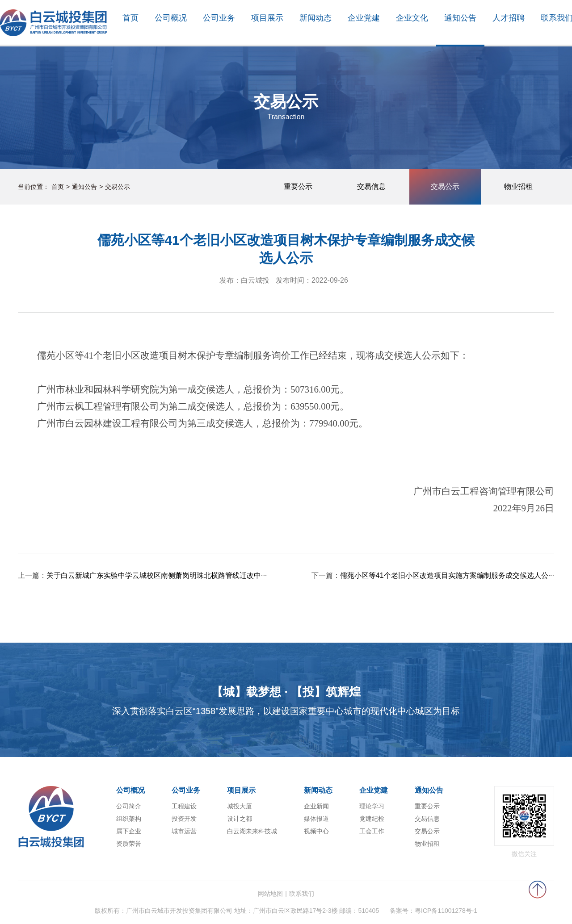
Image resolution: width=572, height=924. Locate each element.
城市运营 (184, 831)
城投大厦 (240, 806)
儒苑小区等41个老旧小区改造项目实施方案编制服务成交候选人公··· (447, 575)
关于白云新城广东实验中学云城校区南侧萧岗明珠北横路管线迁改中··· (157, 575)
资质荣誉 (129, 844)
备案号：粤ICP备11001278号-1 (433, 911)
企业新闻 (316, 806)
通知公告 (84, 187)
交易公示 (118, 187)
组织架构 (129, 819)
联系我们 (302, 894)
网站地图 (270, 894)
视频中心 (316, 831)
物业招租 (427, 844)
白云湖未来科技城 (252, 831)
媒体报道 (316, 819)
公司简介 (129, 806)
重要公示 (427, 806)
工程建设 (184, 806)
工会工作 (372, 831)
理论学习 (372, 806)
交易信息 (427, 819)
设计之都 (240, 819)
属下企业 (129, 831)
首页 (58, 187)
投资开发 (184, 819)
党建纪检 (372, 819)
